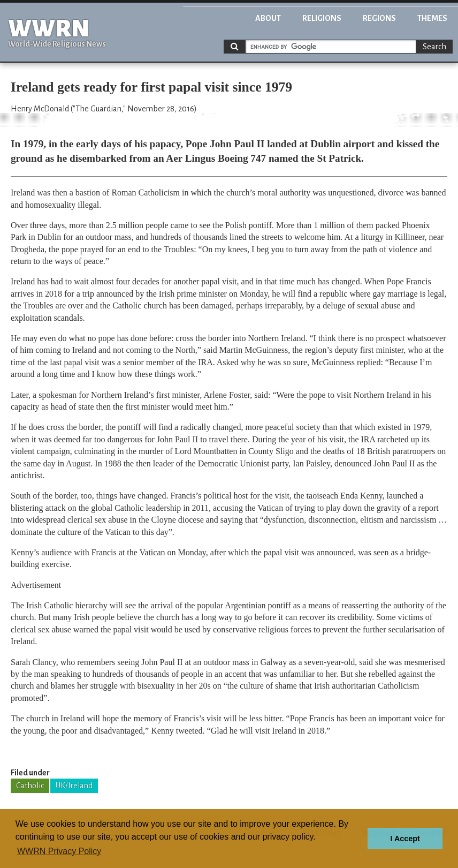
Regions (379, 18)
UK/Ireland (74, 786)
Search (434, 47)
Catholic (30, 786)
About (268, 18)
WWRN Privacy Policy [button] (59, 851)
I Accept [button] (405, 839)
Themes (432, 18)
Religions (322, 18)
